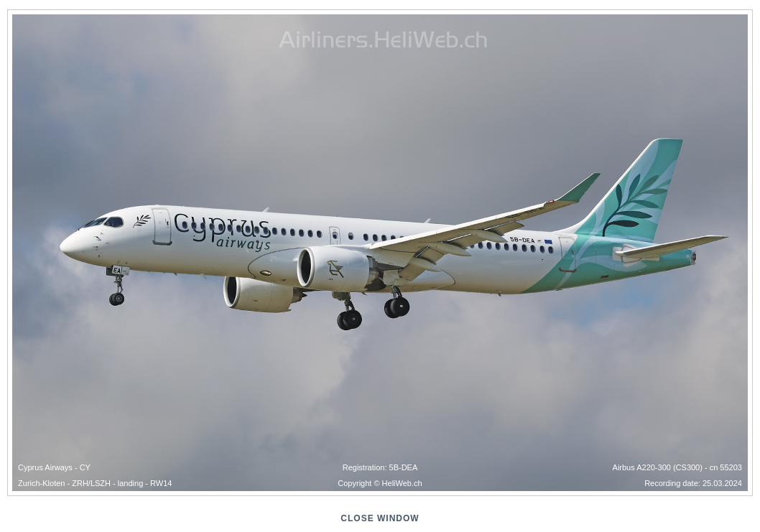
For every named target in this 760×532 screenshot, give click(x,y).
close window (380, 518)
